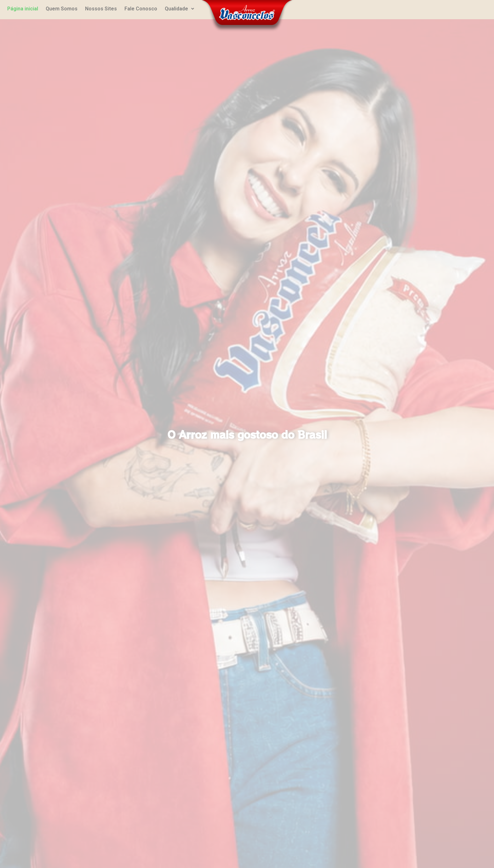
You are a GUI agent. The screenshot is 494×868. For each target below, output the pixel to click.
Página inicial (23, 9)
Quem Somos (62, 9)
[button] (179, 9)
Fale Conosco (141, 9)
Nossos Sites (101, 9)
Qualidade (179, 9)
